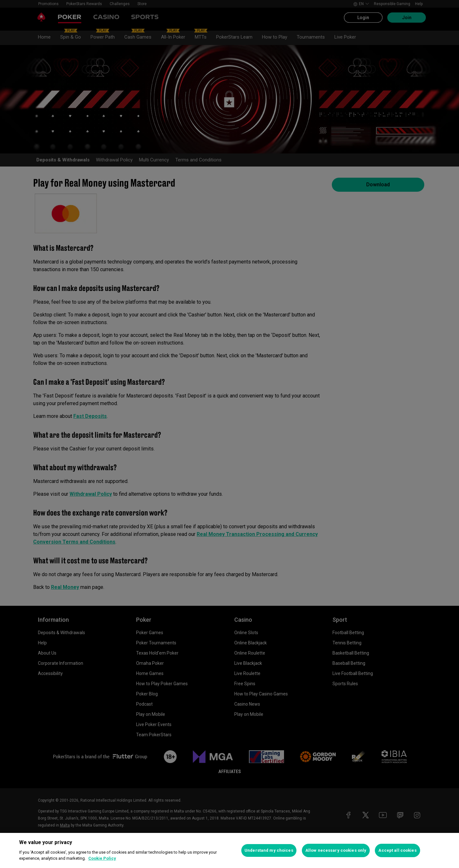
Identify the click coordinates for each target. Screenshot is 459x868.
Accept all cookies (397, 850)
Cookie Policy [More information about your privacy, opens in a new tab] (102, 858)
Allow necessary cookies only (336, 850)
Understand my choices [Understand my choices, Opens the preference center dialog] (269, 850)
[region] (229, 850)
